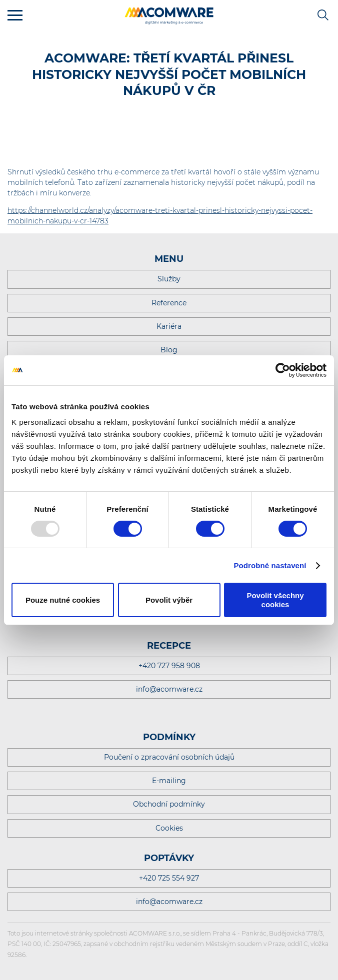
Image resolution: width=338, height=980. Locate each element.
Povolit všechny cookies (275, 600)
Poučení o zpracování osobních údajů (169, 757)
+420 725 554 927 (169, 878)
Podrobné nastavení (270, 565)
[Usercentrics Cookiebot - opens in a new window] (283, 370)
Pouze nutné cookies (63, 600)
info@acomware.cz (169, 689)
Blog (169, 350)
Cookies (169, 828)
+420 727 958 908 (169, 666)
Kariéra (169, 326)
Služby (169, 279)
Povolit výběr (169, 600)
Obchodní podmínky (169, 804)
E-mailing (169, 781)
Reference (169, 303)
